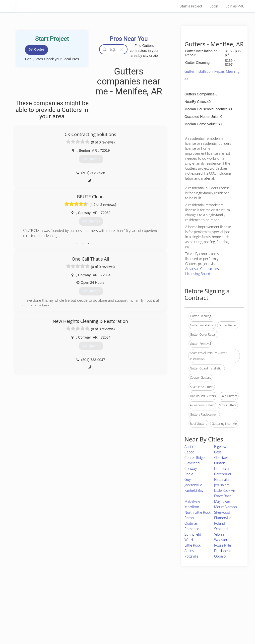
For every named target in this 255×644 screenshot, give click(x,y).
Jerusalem (222, 485)
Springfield (193, 534)
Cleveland (192, 463)
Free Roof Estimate (60, 619)
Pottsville (191, 556)
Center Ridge (195, 458)
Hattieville (222, 479)
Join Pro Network (113, 602)
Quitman (191, 523)
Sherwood (222, 512)
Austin (189, 447)
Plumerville (223, 518)
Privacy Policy (181, 608)
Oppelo (220, 556)
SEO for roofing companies (189, 624)
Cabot (189, 452)
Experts (107, 608)
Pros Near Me (56, 608)
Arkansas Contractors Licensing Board (202, 271)
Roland (220, 523)
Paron (189, 518)
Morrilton (192, 507)
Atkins (189, 551)
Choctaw (221, 458)
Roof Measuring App (116, 613)
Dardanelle (223, 551)
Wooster (221, 540)
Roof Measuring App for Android (124, 624)
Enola (189, 474)
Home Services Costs (62, 602)
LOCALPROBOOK (38, 6)
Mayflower (222, 501)
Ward (189, 540)
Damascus (222, 468)
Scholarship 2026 (183, 602)
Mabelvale (192, 501)
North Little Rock (198, 512)
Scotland (221, 529)
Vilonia (219, 534)
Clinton (220, 463)
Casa (218, 452)
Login (214, 6)
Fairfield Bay (194, 490)
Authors (177, 613)
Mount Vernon (225, 507)
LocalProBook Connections (190, 619)
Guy (188, 479)
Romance (192, 529)
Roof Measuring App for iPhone (123, 619)
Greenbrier (223, 474)
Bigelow (220, 447)
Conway (191, 468)
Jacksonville (193, 485)
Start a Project (191, 6)
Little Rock (192, 545)
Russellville (223, 545)
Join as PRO (235, 6)
